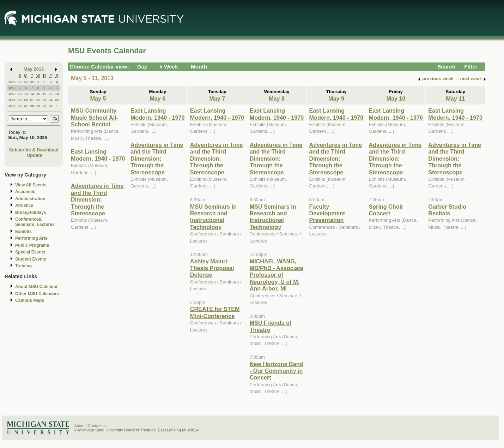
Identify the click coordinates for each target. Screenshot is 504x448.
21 (32, 100)
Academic (25, 192)
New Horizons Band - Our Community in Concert (277, 371)
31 (51, 106)
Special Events (30, 252)
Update (35, 155)
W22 (12, 106)
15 (38, 94)
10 (51, 88)
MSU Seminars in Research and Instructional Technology (213, 217)
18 (57, 94)
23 (45, 100)
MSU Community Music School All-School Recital (95, 117)
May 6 (157, 98)
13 (26, 94)
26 (20, 106)
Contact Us (98, 426)
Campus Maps (30, 300)
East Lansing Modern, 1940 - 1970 (98, 155)
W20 (12, 94)
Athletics (24, 205)
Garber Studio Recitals (447, 210)
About (79, 426)
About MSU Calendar (36, 287)
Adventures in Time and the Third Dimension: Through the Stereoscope (97, 199)
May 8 (277, 98)
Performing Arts (31, 238)
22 (38, 100)
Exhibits (23, 232)
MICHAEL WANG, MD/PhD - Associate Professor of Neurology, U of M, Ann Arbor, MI (277, 275)
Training (23, 266)
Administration (30, 199)
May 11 (455, 98)
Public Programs (32, 245)
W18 (12, 82)
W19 (12, 88)
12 (20, 94)
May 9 (336, 98)
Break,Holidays (31, 213)
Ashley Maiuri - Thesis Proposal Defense (212, 268)
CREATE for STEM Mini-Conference (215, 312)
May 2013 (34, 69)
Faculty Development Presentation (327, 213)
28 (20, 82)
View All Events (31, 185)
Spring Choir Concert (386, 210)
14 (32, 94)
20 (26, 100)
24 (51, 100)
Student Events (31, 259)
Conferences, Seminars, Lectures (35, 222)
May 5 (98, 98)
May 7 (217, 98)
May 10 (396, 98)
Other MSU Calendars (37, 294)
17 (51, 94)
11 (57, 88)
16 (45, 94)
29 (26, 82)
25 (57, 100)
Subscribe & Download (34, 150)
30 (32, 82)
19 (20, 100)
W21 (12, 100)
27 (26, 106)
